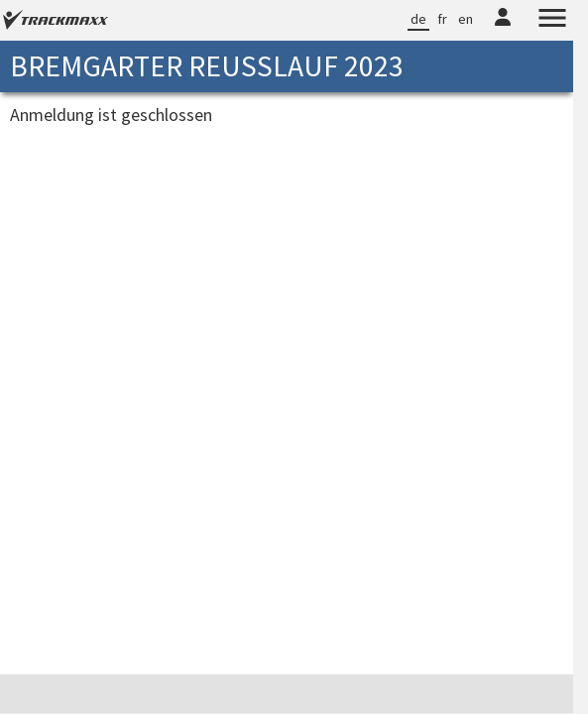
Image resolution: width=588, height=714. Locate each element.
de (418, 19)
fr (442, 19)
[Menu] (552, 21)
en (466, 19)
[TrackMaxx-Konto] (503, 29)
